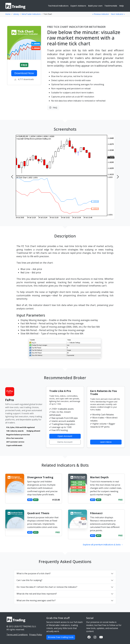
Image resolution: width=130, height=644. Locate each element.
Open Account (65, 436)
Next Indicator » (118, 14)
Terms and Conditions (17, 635)
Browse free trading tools (61, 637)
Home (8, 14)
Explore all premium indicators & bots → (103, 545)
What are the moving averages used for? (36, 600)
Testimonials (111, 6)
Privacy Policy (36, 635)
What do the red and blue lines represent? (37, 594)
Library (16, 14)
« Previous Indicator (101, 14)
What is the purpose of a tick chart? (34, 573)
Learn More (106, 442)
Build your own (95, 6)
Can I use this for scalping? (29, 580)
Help (121, 6)
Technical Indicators (58, 6)
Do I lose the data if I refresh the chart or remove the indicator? (47, 587)
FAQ (53, 108)
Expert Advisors (78, 6)
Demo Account (65, 442)
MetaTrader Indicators (31, 14)
